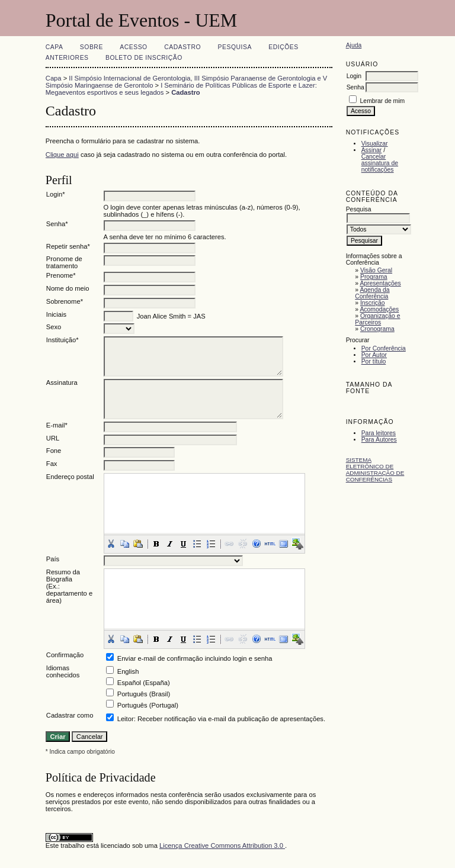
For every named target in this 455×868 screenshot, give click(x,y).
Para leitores (379, 433)
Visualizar (375, 144)
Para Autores (379, 440)
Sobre (92, 47)
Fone (54, 451)
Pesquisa (235, 47)
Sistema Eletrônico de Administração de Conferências (375, 470)
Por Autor (374, 355)
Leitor (126, 719)
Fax (52, 464)
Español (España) (144, 683)
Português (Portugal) (148, 705)
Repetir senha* (68, 246)
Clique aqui (62, 155)
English (128, 671)
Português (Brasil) (144, 694)
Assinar (372, 150)
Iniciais (56, 314)
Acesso (133, 47)
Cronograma (377, 329)
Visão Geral (376, 270)
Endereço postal (70, 477)
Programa (374, 277)
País (53, 559)
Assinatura (62, 382)
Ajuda (354, 45)
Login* (56, 194)
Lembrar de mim (383, 101)
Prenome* (61, 275)
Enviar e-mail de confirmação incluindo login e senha (195, 658)
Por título (374, 361)
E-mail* (57, 425)
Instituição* (63, 340)
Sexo (54, 327)
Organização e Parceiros (377, 319)
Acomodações (379, 309)
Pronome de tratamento (64, 262)
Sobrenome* (65, 301)
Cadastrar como (70, 715)
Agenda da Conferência (372, 293)
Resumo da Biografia (63, 576)
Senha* (57, 224)
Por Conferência (384, 348)
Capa (55, 47)
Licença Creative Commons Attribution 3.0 (222, 846)
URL (53, 438)
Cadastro (182, 47)
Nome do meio (68, 288)
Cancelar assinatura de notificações (380, 163)
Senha (355, 87)
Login (354, 76)
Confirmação (65, 655)
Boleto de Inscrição (144, 58)
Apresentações (380, 283)
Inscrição (373, 303)
